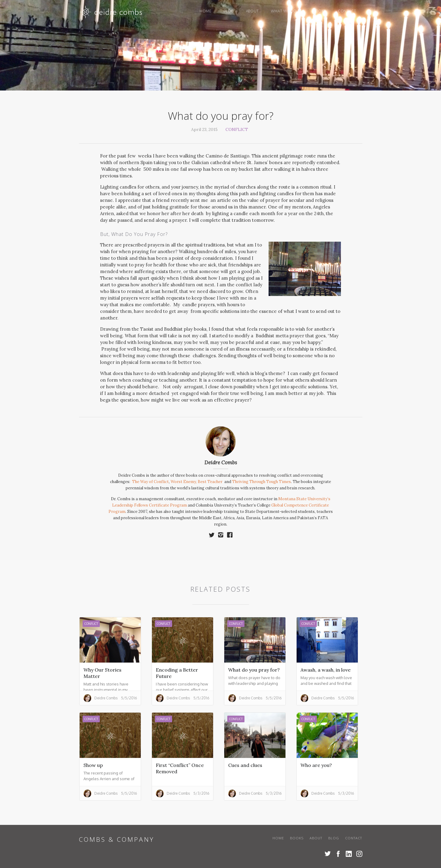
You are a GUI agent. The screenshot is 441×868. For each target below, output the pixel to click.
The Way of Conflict (150, 482)
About (252, 11)
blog (228, 11)
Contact (347, 11)
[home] (111, 13)
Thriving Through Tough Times (261, 482)
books (319, 11)
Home (205, 11)
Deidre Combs (221, 463)
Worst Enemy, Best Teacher (197, 482)
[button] (286, 11)
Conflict (237, 129)
